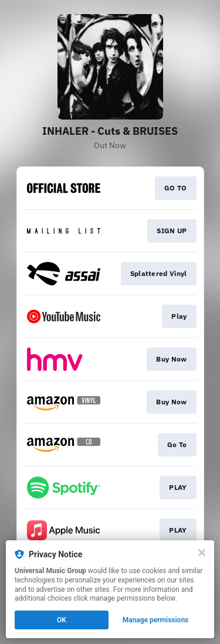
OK (62, 620)
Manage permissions (156, 620)
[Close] (202, 553)
